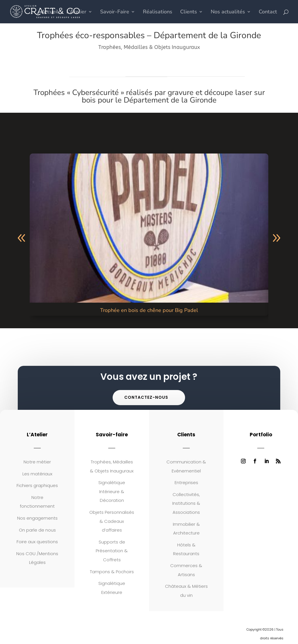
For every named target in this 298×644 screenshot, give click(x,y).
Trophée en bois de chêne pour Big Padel (149, 310)
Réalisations (158, 12)
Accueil (50, 12)
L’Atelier (76, 12)
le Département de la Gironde (166, 100)
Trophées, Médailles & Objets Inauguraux (149, 47)
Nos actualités (228, 12)
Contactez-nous (146, 397)
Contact (268, 12)
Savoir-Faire (115, 12)
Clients (189, 12)
